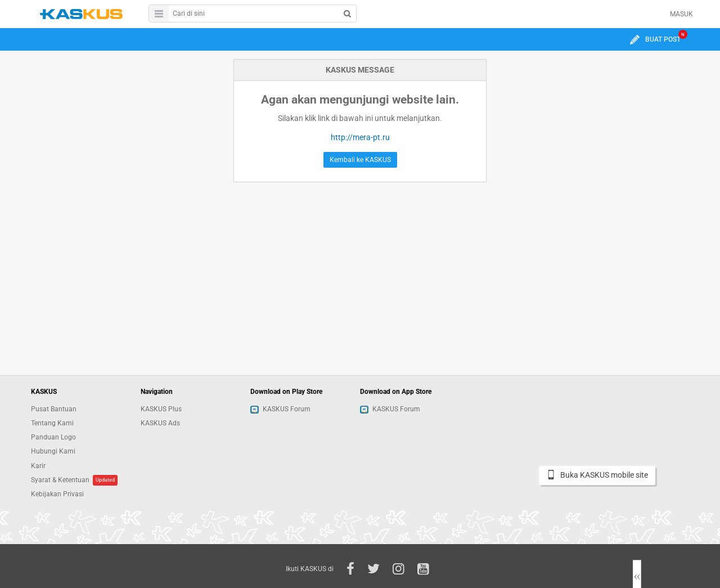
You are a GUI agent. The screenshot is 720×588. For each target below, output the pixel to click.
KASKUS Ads (160, 423)
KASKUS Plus (161, 409)
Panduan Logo (53, 437)
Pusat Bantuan (54, 409)
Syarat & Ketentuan (60, 480)
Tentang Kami (52, 423)
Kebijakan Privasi (57, 494)
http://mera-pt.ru (360, 137)
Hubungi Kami (53, 451)
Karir (38, 466)
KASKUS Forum (280, 409)
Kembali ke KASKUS (360, 160)
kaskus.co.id (81, 14)
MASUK (681, 14)
